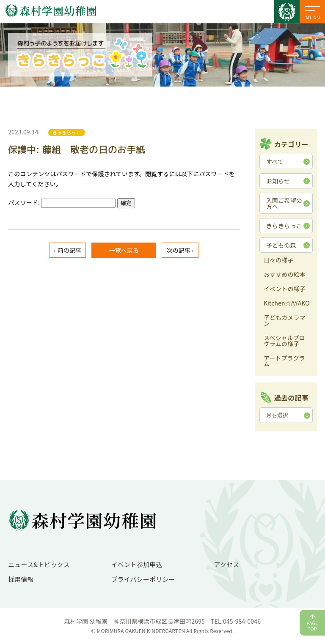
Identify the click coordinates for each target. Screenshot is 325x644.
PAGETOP (312, 626)
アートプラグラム (284, 362)
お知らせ (278, 181)
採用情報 (21, 579)
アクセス (227, 564)
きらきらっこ (284, 226)
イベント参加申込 (136, 564)
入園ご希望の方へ (284, 203)
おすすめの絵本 (285, 275)
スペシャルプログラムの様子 (284, 341)
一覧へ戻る (124, 250)
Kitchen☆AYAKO (287, 304)
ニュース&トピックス (39, 564)
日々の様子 (279, 261)
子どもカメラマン (285, 321)
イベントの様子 (285, 289)
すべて (275, 161)
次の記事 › (180, 250)
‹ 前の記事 (68, 250)
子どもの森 (281, 245)
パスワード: (62, 202)
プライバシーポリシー (143, 579)
